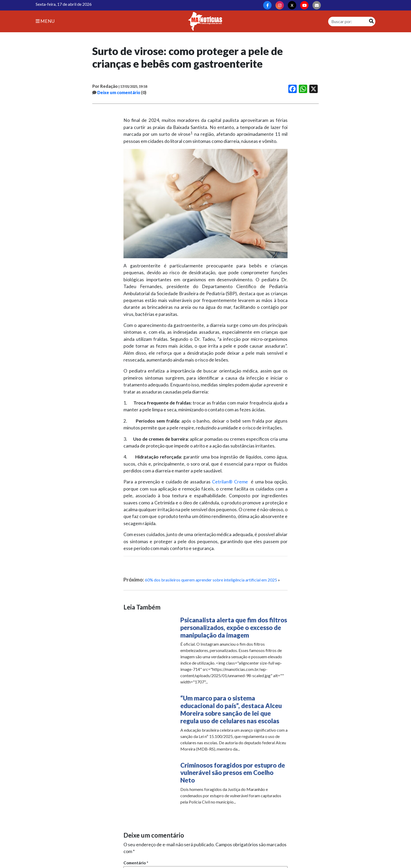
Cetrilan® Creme (230, 482)
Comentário (136, 863)
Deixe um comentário (119, 92)
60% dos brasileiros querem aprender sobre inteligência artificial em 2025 (211, 580)
